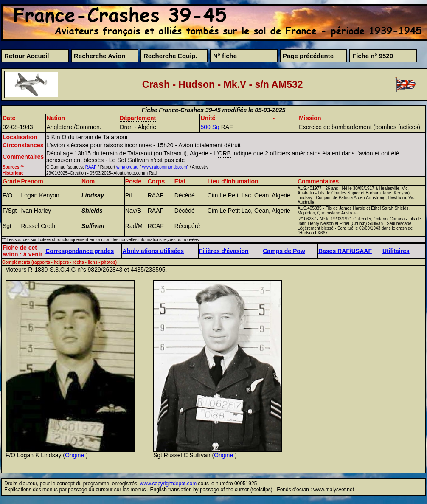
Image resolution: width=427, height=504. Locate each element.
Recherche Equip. (170, 56)
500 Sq (211, 127)
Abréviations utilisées (153, 251)
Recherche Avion (100, 56)
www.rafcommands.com (165, 167)
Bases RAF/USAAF (345, 251)
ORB (225, 153)
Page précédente (308, 56)
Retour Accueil (27, 56)
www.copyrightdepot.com (168, 484)
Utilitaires (396, 251)
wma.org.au (127, 167)
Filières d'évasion (224, 251)
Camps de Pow (284, 251)
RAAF (91, 167)
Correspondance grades (80, 251)
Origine (75, 455)
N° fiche (225, 56)
